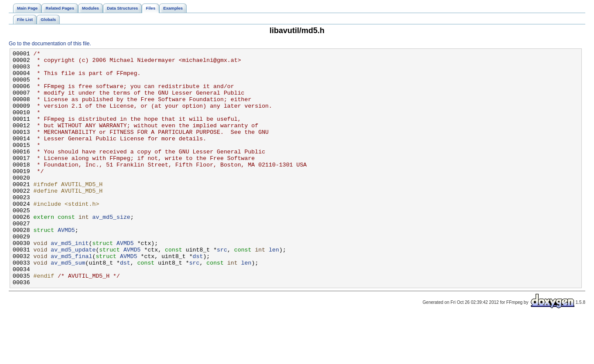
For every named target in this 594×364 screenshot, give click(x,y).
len (274, 290)
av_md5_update (73, 290)
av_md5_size (111, 251)
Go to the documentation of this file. (50, 44)
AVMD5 (66, 266)
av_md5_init (70, 282)
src (222, 290)
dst (198, 298)
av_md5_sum (68, 306)
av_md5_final (71, 298)
